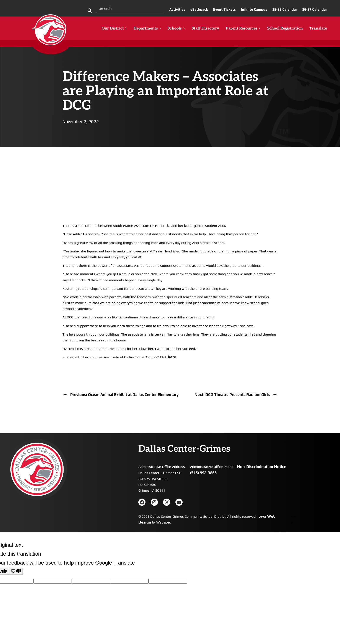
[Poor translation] (16, 571)
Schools (176, 28)
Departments (147, 28)
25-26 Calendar (285, 9)
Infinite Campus (254, 9)
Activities (177, 9)
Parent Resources (243, 28)
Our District (114, 28)
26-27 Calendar (315, 9)
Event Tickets (224, 9)
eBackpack (199, 9)
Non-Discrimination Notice (262, 467)
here (172, 357)
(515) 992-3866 (203, 473)
